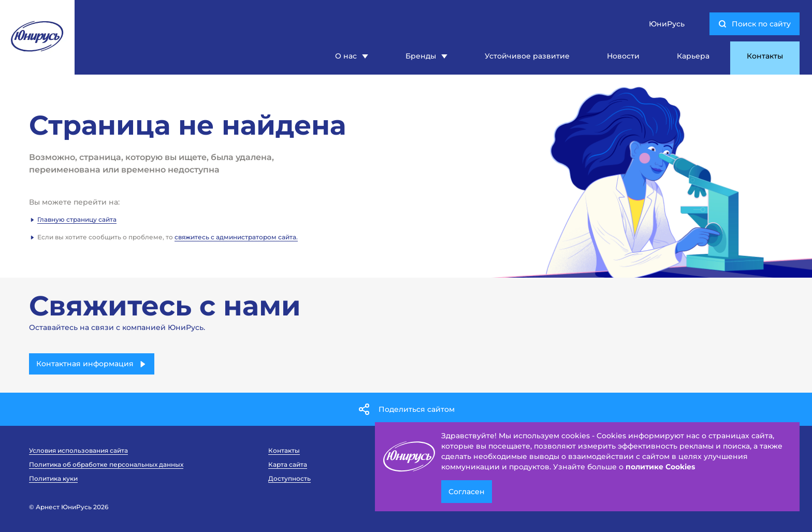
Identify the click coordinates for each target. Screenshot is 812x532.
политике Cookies (660, 467)
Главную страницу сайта (77, 219)
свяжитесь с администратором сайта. (236, 237)
